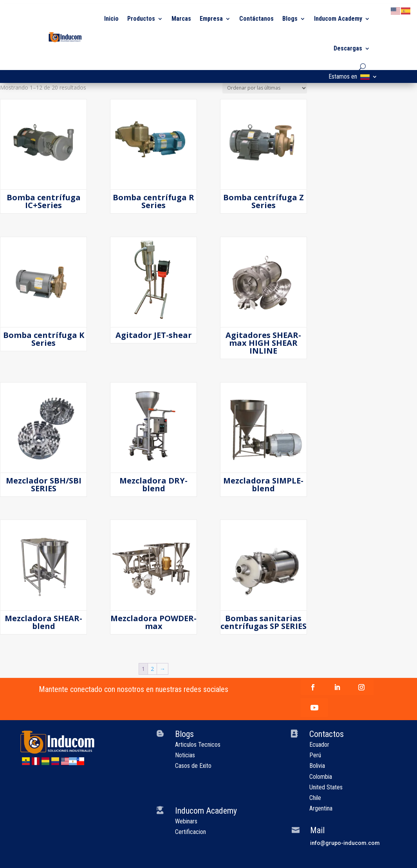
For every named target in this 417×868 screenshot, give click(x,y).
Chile (315, 798)
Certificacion (190, 832)
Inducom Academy (338, 19)
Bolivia (317, 766)
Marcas (181, 19)
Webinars (186, 821)
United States (326, 787)
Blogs (290, 19)
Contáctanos (256, 19)
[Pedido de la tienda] (265, 88)
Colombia (321, 777)
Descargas (348, 48)
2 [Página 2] (152, 669)
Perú (315, 755)
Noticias (185, 755)
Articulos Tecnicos (198, 745)
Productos (141, 19)
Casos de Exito (193, 766)
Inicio (111, 19)
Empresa (211, 19)
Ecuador (319, 745)
